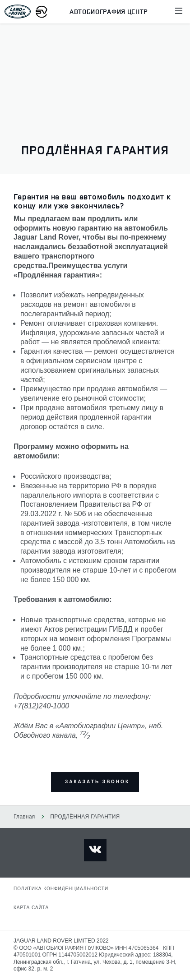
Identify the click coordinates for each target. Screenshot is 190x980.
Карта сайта (31, 908)
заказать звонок (97, 782)
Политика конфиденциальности (61, 889)
